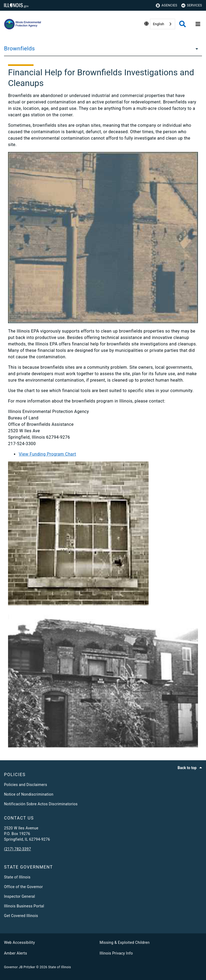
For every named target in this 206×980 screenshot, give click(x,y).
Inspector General (19, 896)
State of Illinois (17, 877)
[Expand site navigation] (198, 24)
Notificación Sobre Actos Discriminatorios (41, 804)
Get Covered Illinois (21, 916)
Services (192, 5)
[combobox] (163, 24)
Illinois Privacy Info (116, 953)
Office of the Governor (23, 887)
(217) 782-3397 (17, 849)
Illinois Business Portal (24, 906)
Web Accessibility (19, 942)
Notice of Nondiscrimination (29, 794)
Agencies (167, 5)
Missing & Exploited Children (124, 942)
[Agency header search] (183, 24)
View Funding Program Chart (47, 454)
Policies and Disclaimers (26, 785)
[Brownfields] (195, 49)
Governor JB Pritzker (20, 967)
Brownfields (19, 49)
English (159, 24)
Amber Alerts (16, 953)
